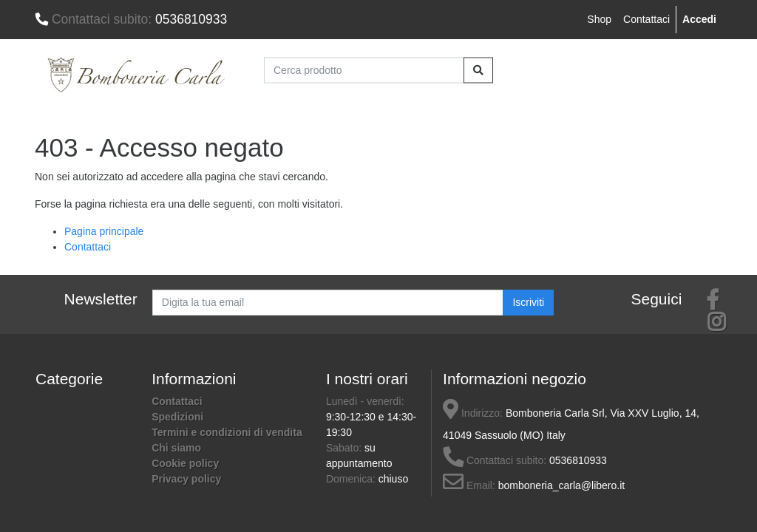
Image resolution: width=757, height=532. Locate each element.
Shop (599, 19)
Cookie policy (185, 463)
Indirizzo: (473, 413)
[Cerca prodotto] (364, 70)
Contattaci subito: (495, 460)
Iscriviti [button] (528, 302)
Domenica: (352, 479)
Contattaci (646, 19)
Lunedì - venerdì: (365, 401)
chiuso (393, 479)
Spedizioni (177, 417)
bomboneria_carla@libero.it (561, 485)
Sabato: (345, 448)
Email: (469, 485)
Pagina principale (104, 231)
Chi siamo (176, 448)
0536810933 (131, 19)
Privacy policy (186, 479)
